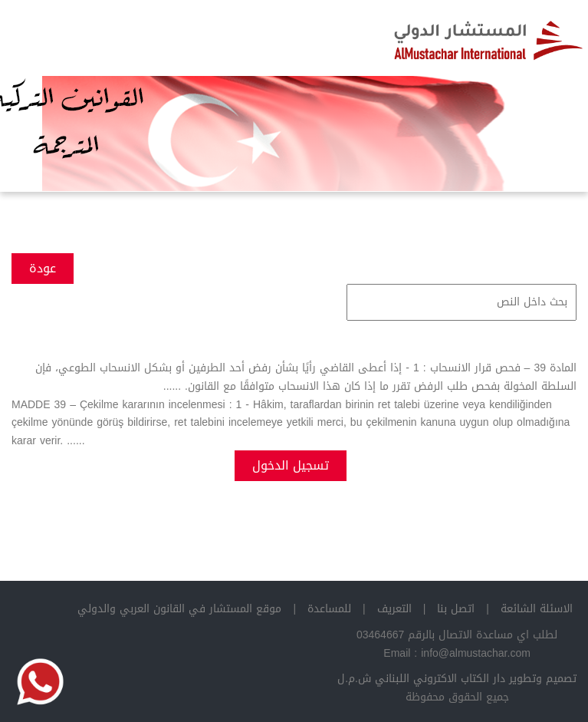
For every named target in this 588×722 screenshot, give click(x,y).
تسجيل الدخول (291, 465)
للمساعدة (329, 609)
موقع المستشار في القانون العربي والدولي (179, 609)
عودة (43, 268)
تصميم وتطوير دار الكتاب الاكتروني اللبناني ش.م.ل (457, 679)
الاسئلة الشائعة (537, 609)
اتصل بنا (456, 609)
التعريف (394, 609)
